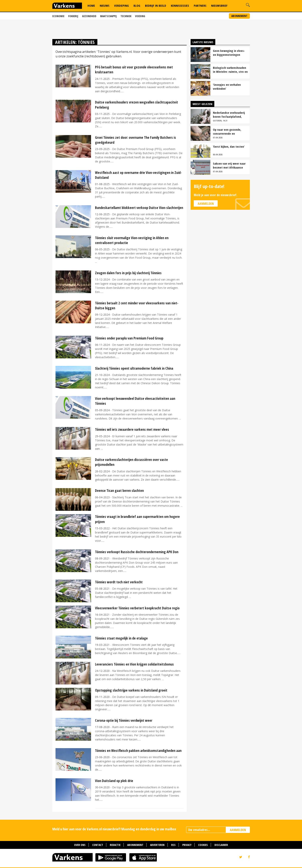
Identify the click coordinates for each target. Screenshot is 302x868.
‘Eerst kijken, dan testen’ (229, 146)
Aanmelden (206, 204)
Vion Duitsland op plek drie (114, 781)
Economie (58, 16)
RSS (173, 845)
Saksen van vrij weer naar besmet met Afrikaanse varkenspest (229, 165)
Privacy (187, 845)
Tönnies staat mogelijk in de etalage (121, 638)
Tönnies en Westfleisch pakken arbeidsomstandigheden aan (138, 751)
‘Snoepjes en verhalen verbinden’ (227, 87)
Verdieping (121, 6)
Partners (200, 6)
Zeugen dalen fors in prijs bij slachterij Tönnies (128, 273)
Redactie (115, 845)
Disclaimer (221, 845)
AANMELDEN (238, 830)
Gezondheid (89, 16)
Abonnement (239, 16)
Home (91, 6)
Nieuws (105, 6)
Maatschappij (108, 16)
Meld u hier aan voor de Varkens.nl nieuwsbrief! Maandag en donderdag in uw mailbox (114, 829)
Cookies (203, 845)
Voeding (140, 16)
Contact (98, 845)
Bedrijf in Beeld (156, 6)
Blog (137, 6)
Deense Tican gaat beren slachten (119, 490)
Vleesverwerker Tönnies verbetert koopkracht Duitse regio (137, 608)
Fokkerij (73, 16)
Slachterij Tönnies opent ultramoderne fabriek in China (134, 368)
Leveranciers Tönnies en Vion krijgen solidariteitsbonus (134, 664)
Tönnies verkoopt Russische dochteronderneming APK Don (137, 552)
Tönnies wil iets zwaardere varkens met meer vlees (132, 429)
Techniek (126, 16)
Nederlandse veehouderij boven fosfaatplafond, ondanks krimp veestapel (229, 115)
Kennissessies (180, 6)
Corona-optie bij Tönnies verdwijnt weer (124, 720)
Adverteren (157, 845)
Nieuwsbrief (219, 6)
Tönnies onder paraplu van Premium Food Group (129, 338)
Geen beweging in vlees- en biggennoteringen (229, 53)
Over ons (80, 845)
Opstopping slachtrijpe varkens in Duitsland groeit (131, 690)
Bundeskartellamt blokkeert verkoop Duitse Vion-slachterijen (139, 208)
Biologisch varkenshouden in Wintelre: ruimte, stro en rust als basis (230, 70)
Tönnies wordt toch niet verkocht (119, 582)
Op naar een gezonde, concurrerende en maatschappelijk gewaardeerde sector (227, 131)
